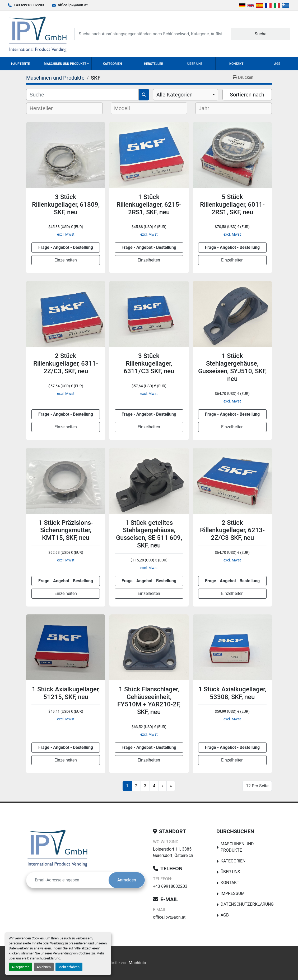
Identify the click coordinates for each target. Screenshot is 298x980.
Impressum (233, 893)
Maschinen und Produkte (65, 64)
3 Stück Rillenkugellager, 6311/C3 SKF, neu (149, 363)
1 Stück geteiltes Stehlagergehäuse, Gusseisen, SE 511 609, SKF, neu (149, 534)
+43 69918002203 (29, 5)
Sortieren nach (247, 95)
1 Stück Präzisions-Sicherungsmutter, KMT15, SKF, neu (66, 530)
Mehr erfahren (69, 967)
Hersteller (154, 64)
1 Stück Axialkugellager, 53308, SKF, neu (232, 693)
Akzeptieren (20, 967)
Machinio (137, 963)
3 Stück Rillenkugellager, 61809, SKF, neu (66, 205)
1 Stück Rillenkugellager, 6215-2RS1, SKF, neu (149, 205)
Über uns (195, 64)
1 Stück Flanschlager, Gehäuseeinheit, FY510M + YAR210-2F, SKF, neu (149, 701)
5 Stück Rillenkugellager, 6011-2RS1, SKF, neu (232, 205)
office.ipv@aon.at (73, 5)
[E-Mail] (67, 880)
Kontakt (236, 64)
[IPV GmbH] (57, 848)
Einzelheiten (66, 260)
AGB (277, 64)
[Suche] (82, 95)
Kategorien (112, 64)
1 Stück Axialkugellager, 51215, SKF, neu (66, 693)
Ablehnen (44, 967)
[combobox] (186, 95)
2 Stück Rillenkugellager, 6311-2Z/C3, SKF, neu (66, 363)
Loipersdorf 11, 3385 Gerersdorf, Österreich (173, 852)
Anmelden (127, 880)
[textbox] (46, 108)
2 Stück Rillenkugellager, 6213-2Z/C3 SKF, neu (232, 530)
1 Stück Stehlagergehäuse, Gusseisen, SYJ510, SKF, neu (232, 367)
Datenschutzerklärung (44, 958)
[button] (66, 64)
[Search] (153, 34)
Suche (260, 34)
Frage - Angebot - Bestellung (66, 247)
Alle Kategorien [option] (174, 95)
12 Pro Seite (257, 786)
